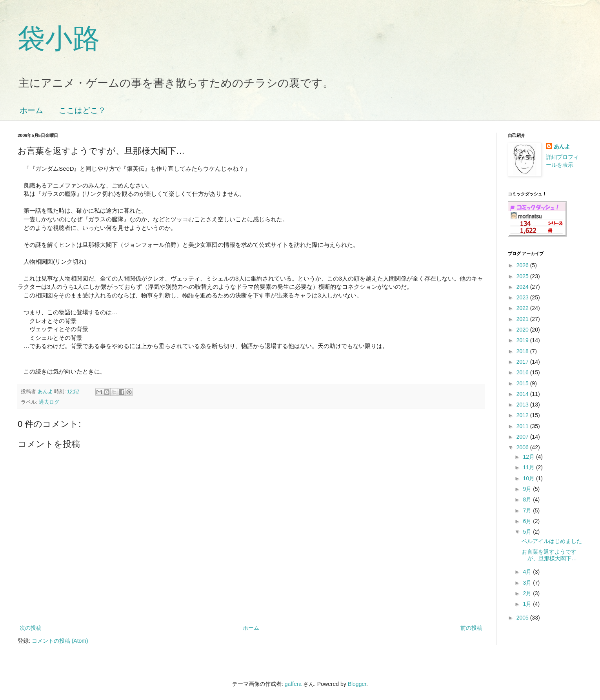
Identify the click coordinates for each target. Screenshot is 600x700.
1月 (528, 604)
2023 (523, 297)
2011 (523, 426)
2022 (523, 308)
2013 (523, 405)
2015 (523, 383)
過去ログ (49, 402)
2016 (523, 372)
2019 (523, 340)
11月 (529, 467)
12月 (529, 457)
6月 (528, 521)
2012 (523, 415)
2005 (523, 618)
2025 (523, 276)
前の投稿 (471, 628)
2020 (523, 330)
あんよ (562, 146)
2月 (528, 593)
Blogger (357, 684)
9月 (528, 489)
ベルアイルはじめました (552, 541)
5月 (528, 532)
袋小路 (59, 38)
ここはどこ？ (82, 110)
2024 (523, 287)
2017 (523, 362)
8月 (528, 499)
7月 (528, 510)
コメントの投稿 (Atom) (60, 641)
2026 (523, 265)
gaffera (293, 684)
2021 (523, 319)
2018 (523, 351)
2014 (523, 394)
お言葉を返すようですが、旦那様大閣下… (549, 555)
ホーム (31, 110)
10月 (529, 478)
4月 (528, 572)
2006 (523, 447)
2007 (523, 437)
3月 (528, 583)
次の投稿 (31, 628)
